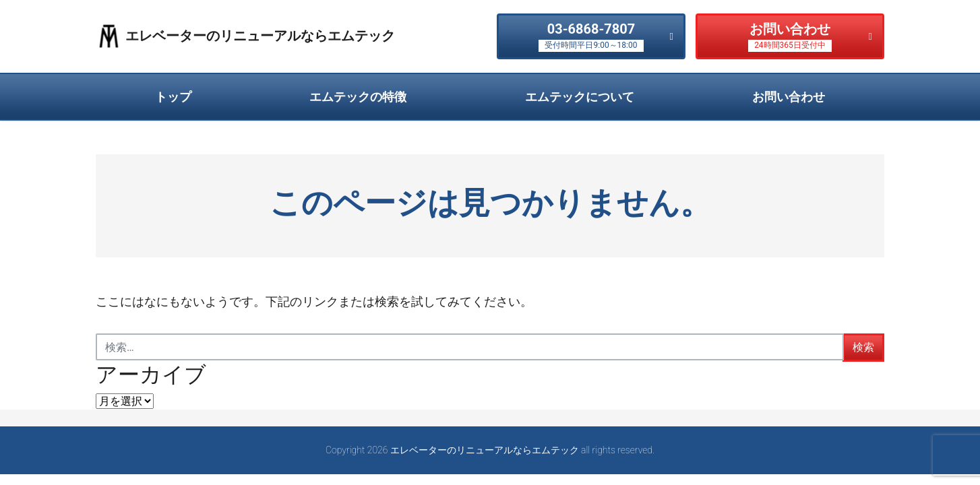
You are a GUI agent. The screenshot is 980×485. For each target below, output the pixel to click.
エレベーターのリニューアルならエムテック (260, 36)
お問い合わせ (790, 37)
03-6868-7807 (591, 37)
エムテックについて (580, 97)
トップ (173, 97)
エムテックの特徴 (358, 97)
